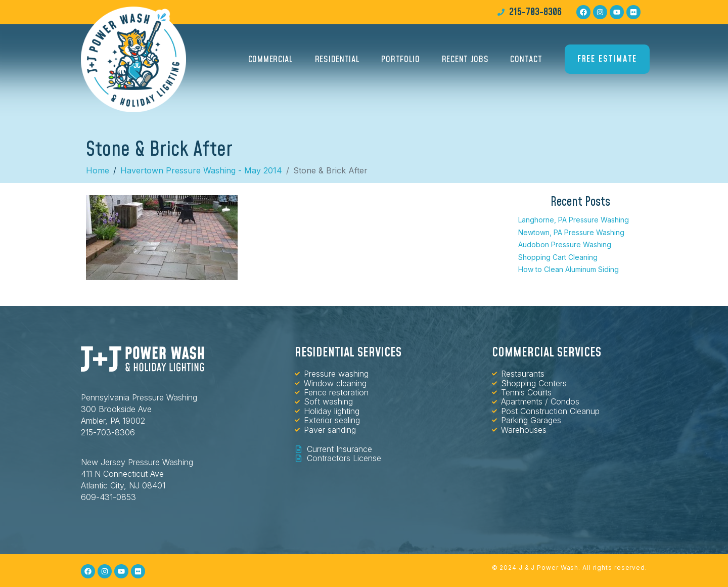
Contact (526, 59)
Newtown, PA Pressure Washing (571, 232)
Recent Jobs (465, 59)
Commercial (271, 59)
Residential (337, 59)
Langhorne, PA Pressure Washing (574, 220)
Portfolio (400, 59)
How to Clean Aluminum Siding (568, 269)
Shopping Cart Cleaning (558, 257)
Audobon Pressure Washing (565, 244)
